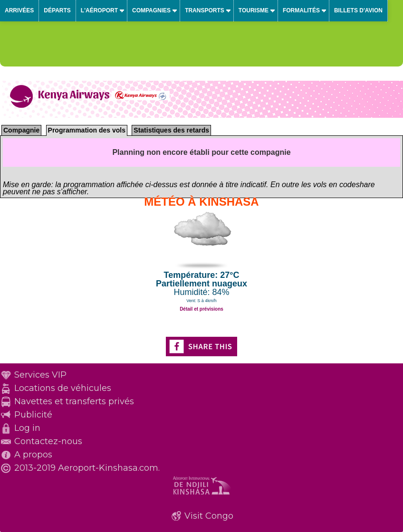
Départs (57, 10)
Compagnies (151, 10)
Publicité (33, 415)
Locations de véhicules (63, 388)
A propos (33, 455)
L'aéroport (99, 10)
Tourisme (254, 10)
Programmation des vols (87, 130)
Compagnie (21, 130)
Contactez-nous (48, 441)
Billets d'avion (358, 10)
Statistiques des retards (171, 130)
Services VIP (40, 375)
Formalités (301, 10)
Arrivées (19, 10)
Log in (27, 428)
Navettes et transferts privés (74, 401)
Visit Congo (209, 516)
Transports (205, 10)
